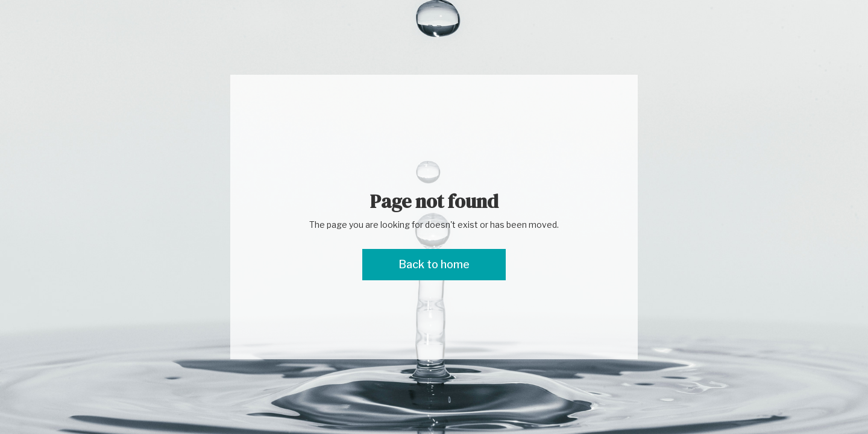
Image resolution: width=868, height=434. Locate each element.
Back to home (434, 264)
